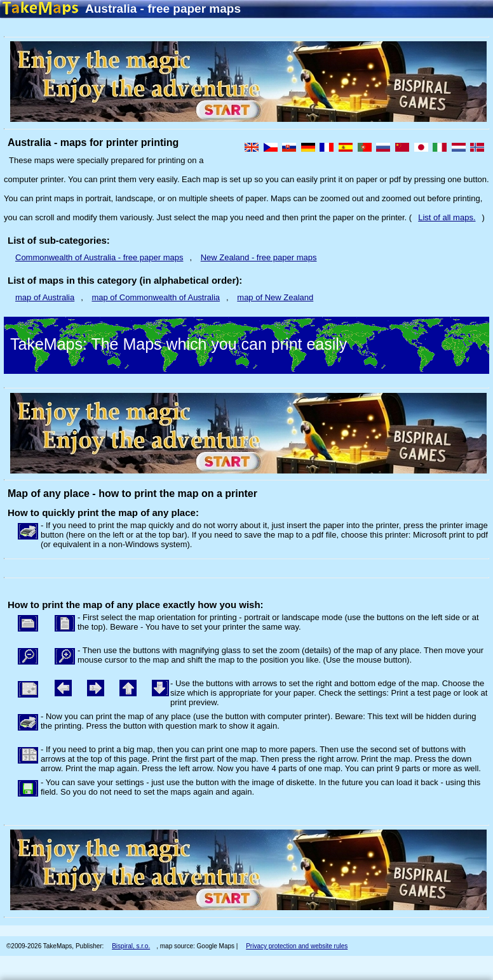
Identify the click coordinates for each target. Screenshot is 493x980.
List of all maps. (447, 217)
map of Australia (45, 297)
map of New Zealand (275, 297)
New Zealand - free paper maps (259, 257)
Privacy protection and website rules (297, 946)
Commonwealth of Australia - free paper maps (99, 257)
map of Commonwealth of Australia (156, 297)
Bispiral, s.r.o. (131, 946)
